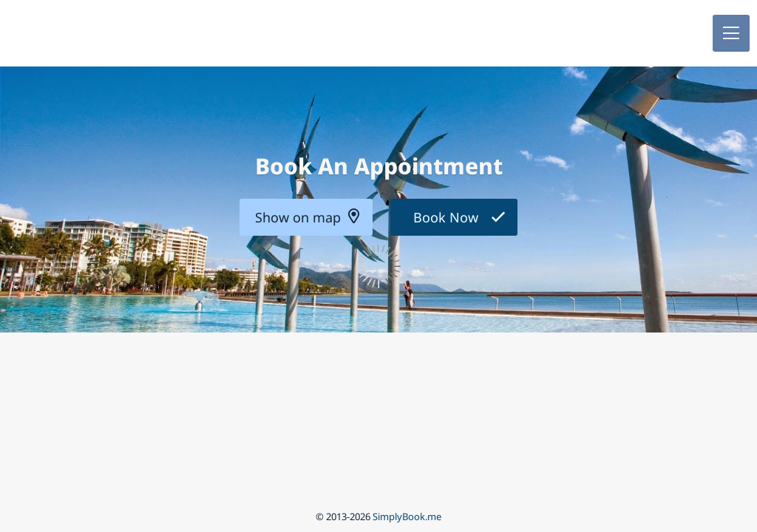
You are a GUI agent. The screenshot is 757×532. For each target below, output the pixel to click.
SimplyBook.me (407, 516)
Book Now (446, 217)
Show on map (298, 217)
